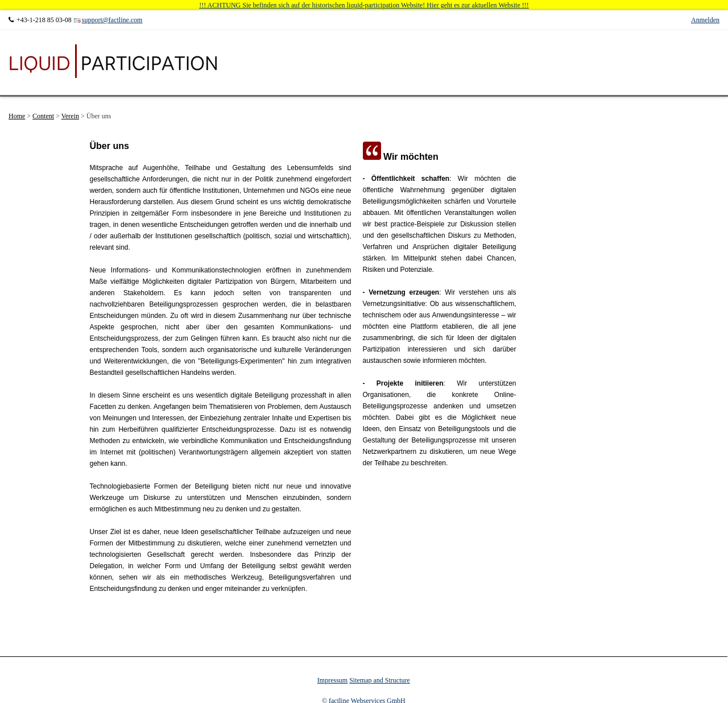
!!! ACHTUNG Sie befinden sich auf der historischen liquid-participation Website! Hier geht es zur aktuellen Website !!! (364, 5)
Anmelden (705, 20)
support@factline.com (112, 20)
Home (17, 116)
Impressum (332, 680)
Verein (70, 116)
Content (43, 116)
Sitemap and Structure (380, 680)
